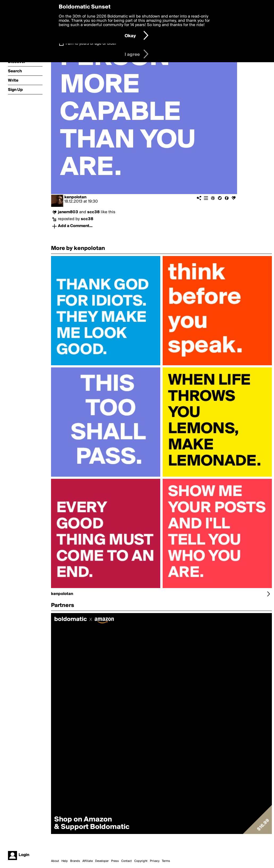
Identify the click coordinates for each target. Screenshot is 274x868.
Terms (166, 861)
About (55, 861)
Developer (102, 861)
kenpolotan (75, 197)
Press (115, 861)
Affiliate (88, 861)
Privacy (155, 861)
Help (65, 861)
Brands (75, 861)
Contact (127, 861)
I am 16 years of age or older (91, 44)
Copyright (141, 861)
